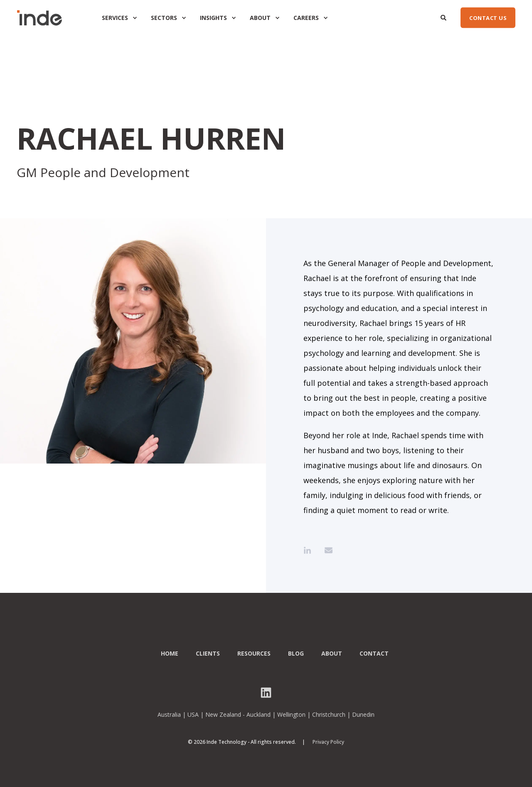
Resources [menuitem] (254, 654)
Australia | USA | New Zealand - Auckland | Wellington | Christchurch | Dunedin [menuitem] (266, 715)
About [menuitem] (332, 654)
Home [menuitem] (170, 654)
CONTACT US (488, 17)
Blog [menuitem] (296, 654)
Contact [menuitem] (374, 654)
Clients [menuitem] (208, 654)
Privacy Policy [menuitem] (328, 742)
